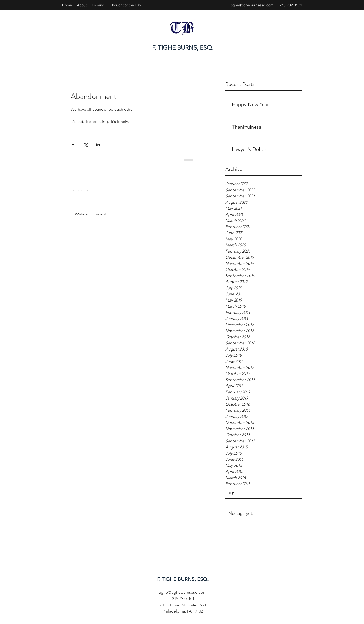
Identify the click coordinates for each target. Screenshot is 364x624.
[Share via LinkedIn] (98, 145)
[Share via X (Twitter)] (86, 145)
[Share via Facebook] (73, 145)
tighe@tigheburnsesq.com (252, 5)
